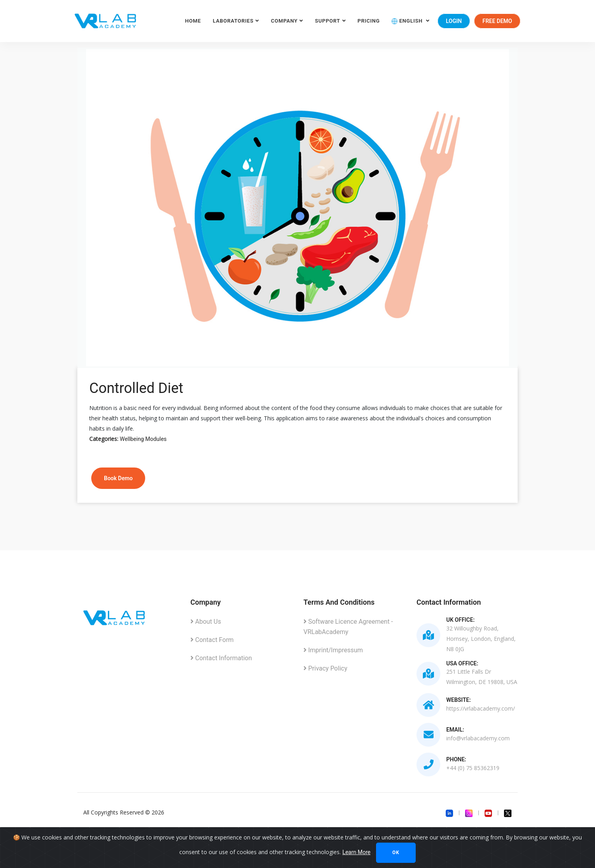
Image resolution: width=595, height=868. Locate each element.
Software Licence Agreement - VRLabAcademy (348, 627)
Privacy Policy (325, 668)
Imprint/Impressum (333, 650)
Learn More (356, 852)
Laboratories (233, 21)
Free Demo (497, 21)
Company (284, 21)
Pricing (369, 21)
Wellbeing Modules (143, 439)
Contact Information (221, 658)
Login (454, 21)
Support (327, 21)
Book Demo (118, 478)
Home (193, 21)
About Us (206, 622)
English (408, 21)
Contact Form (212, 640)
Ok (396, 853)
